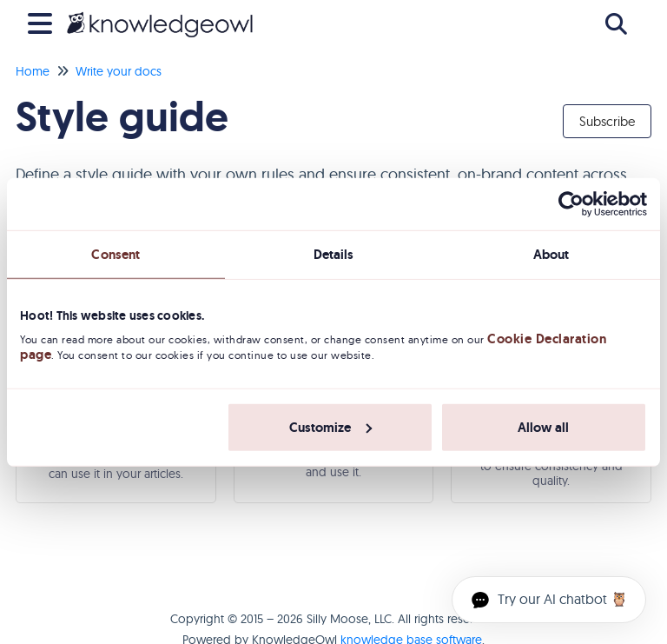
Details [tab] (334, 254)
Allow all (543, 428)
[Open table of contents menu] (43, 21)
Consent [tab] (116, 254)
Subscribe (607, 121)
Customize (330, 428)
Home (33, 71)
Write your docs (119, 71)
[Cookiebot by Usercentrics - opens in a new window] (571, 203)
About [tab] (551, 254)
